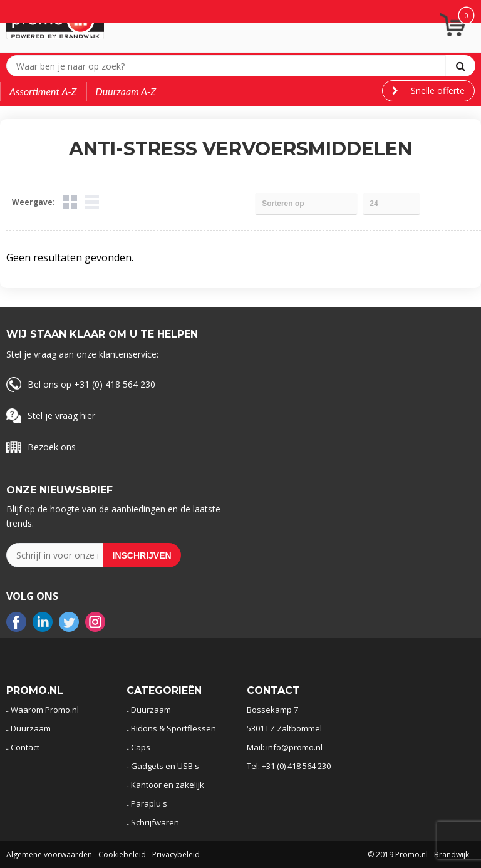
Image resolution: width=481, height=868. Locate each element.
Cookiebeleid (122, 855)
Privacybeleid (176, 855)
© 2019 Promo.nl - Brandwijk (418, 855)
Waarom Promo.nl (45, 710)
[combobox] (229, 66)
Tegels (70, 202)
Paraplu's (149, 803)
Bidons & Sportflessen (173, 728)
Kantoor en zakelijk (168, 785)
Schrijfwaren (155, 822)
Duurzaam (31, 728)
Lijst (92, 202)
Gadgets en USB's (165, 766)
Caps (141, 747)
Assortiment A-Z (43, 91)
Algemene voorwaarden (49, 855)
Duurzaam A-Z (126, 91)
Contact (25, 747)
